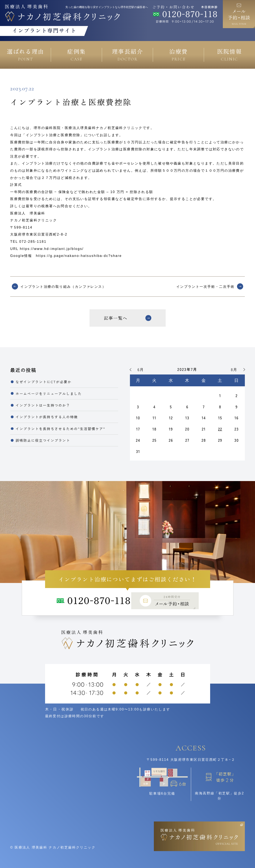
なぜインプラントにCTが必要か (44, 382)
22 (220, 429)
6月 (141, 370)
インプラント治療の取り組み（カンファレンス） (63, 287)
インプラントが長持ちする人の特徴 (47, 417)
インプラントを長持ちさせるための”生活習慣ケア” (60, 429)
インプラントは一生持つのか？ (43, 405)
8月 (234, 370)
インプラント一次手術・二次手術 (205, 287)
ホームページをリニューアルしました (49, 394)
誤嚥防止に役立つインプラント (43, 440)
